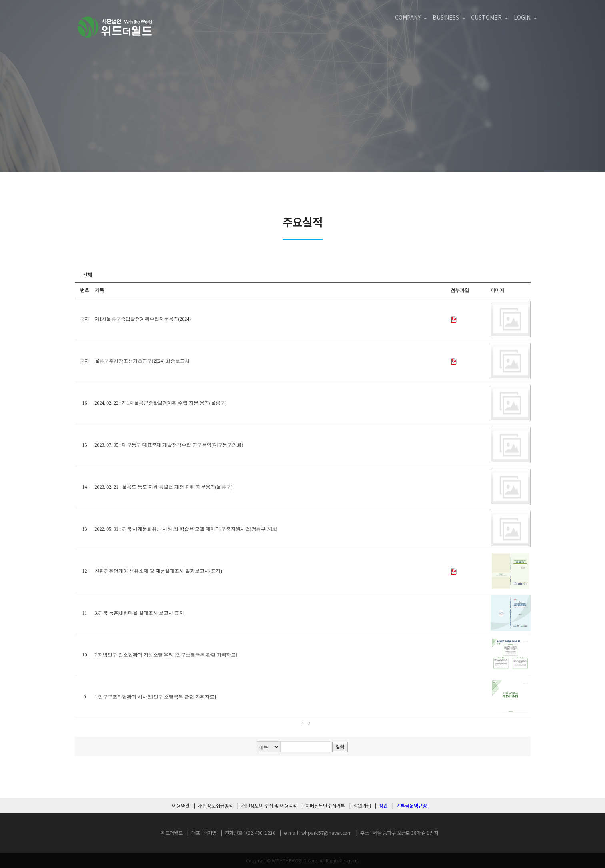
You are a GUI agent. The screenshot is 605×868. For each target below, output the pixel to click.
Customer (486, 17)
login (522, 17)
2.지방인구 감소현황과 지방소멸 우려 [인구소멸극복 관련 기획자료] (166, 655)
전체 (88, 275)
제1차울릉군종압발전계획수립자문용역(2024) (143, 319)
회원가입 (362, 806)
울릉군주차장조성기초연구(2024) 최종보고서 (142, 361)
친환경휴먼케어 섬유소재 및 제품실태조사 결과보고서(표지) (158, 571)
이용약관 (181, 806)
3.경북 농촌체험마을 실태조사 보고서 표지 (140, 613)
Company (408, 17)
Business (446, 17)
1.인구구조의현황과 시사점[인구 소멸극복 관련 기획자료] (155, 697)
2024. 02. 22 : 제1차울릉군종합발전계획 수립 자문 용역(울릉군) (161, 403)
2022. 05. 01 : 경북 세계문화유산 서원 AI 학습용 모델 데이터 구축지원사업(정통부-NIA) (186, 529)
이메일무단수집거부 (325, 806)
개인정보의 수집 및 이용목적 (269, 806)
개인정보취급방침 (216, 806)
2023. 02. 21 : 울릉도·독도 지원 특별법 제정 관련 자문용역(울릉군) (164, 487)
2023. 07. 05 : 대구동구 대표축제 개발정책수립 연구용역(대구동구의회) (169, 445)
